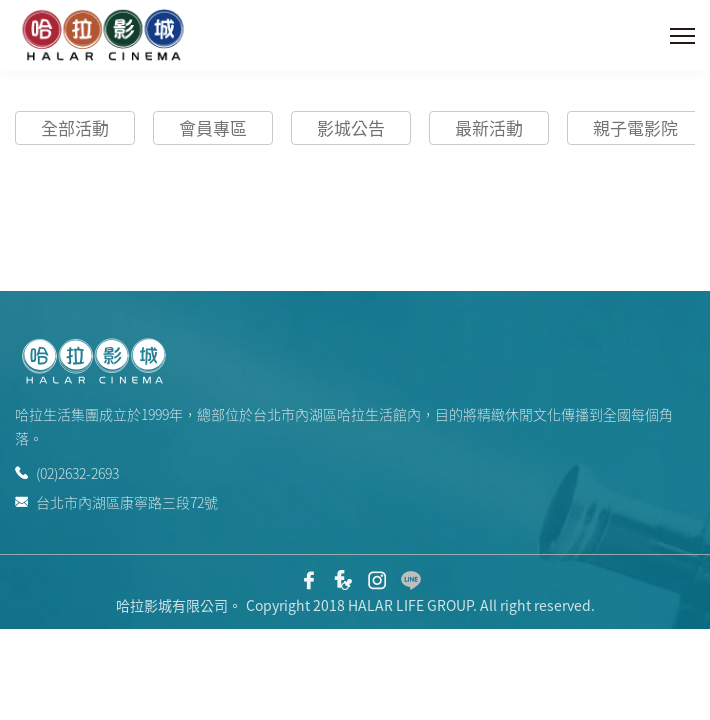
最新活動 (489, 127)
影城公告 (351, 127)
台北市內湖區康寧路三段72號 (116, 500)
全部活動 (75, 127)
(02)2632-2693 (67, 473)
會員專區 (213, 127)
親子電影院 (635, 127)
